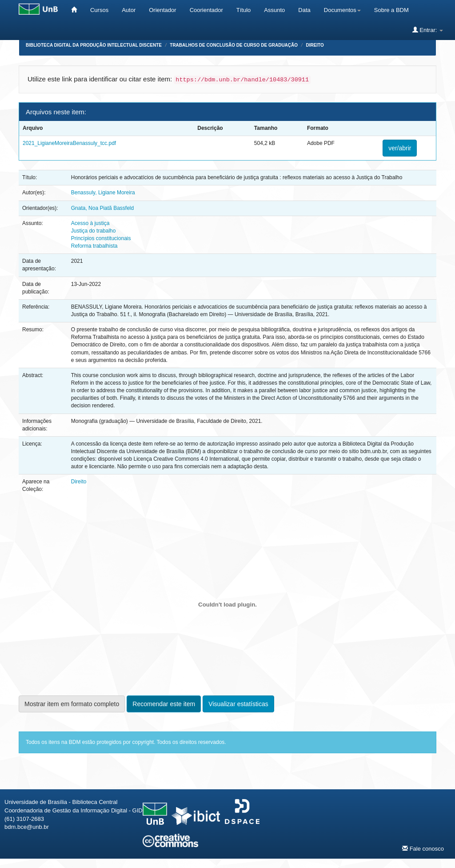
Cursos (99, 10)
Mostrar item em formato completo (72, 704)
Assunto (274, 10)
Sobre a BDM (391, 10)
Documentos (342, 10)
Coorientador (206, 10)
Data (304, 10)
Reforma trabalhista (94, 246)
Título (244, 10)
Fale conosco (423, 848)
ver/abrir (400, 148)
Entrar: (428, 30)
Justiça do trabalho (94, 231)
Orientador (162, 10)
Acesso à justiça (90, 223)
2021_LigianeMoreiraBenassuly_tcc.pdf (69, 143)
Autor (129, 10)
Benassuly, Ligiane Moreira (103, 193)
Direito (315, 45)
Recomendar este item (164, 704)
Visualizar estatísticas (238, 704)
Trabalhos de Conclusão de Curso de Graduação (234, 45)
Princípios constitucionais (101, 238)
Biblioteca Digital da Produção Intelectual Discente (94, 45)
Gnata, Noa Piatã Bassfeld (102, 208)
